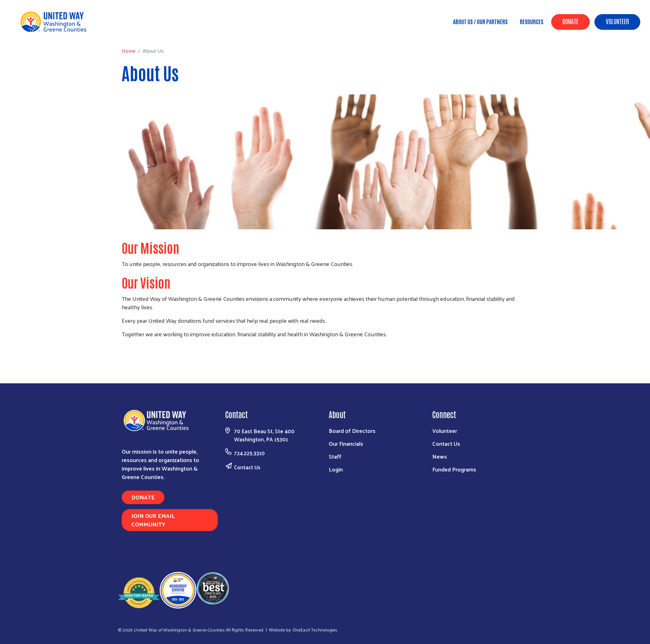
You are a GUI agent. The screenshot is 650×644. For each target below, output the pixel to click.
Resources (532, 21)
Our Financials (346, 443)
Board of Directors (352, 431)
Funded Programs (454, 469)
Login (336, 469)
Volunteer (617, 21)
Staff (335, 456)
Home (37, 32)
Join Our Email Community (153, 520)
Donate (570, 21)
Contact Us (247, 467)
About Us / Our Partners (480, 21)
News (440, 456)
